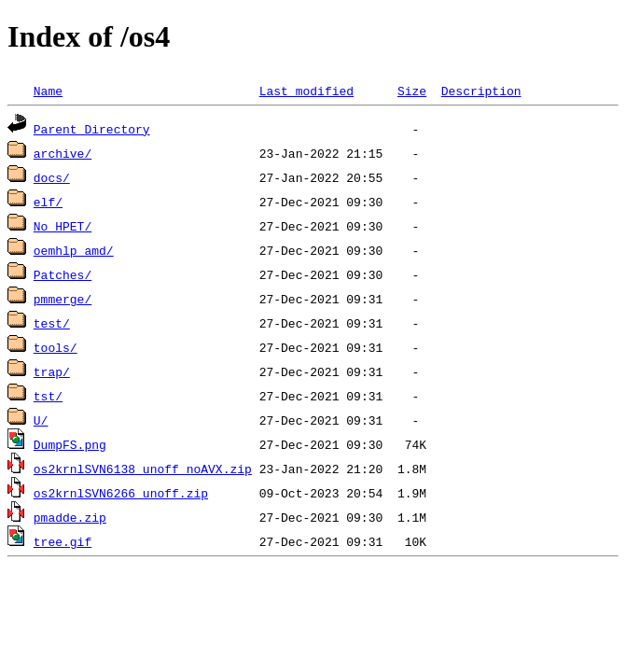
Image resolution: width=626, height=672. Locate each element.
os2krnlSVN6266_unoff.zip (121, 493)
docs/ (52, 177)
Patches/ (63, 274)
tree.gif (63, 541)
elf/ (48, 202)
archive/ (63, 153)
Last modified (306, 91)
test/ (52, 323)
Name (48, 91)
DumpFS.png (70, 444)
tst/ (48, 396)
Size (412, 91)
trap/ (52, 371)
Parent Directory (92, 129)
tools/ (56, 347)
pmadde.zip (70, 517)
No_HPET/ (63, 226)
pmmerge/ (63, 299)
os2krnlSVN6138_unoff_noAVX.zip (143, 469)
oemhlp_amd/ (74, 250)
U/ (41, 420)
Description (481, 91)
